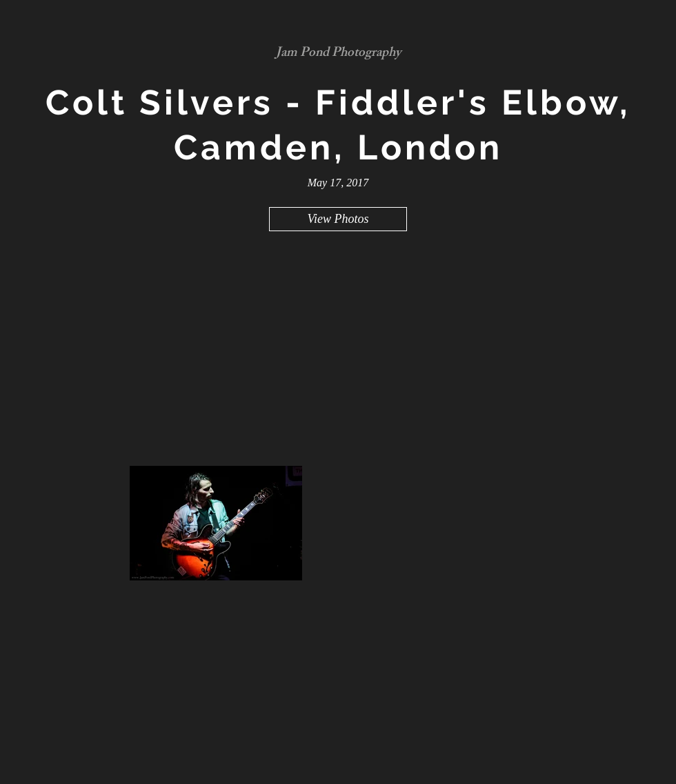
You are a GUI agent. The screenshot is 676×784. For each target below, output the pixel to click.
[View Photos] (338, 219)
